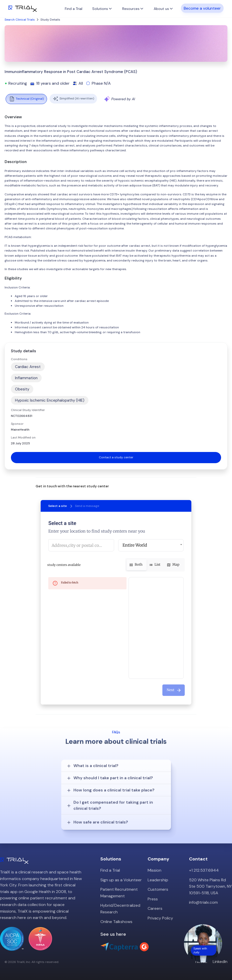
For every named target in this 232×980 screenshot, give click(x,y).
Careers (155, 908)
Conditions (19, 359)
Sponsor (17, 424)
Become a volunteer (202, 8)
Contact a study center (116, 457)
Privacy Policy (160, 918)
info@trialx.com (203, 902)
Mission (154, 870)
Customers (158, 889)
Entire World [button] (135, 545)
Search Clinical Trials (20, 20)
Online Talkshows (116, 922)
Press (153, 899)
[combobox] (81, 545)
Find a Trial (74, 9)
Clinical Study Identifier (28, 410)
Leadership (158, 880)
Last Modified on (23, 437)
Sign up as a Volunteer (121, 880)
